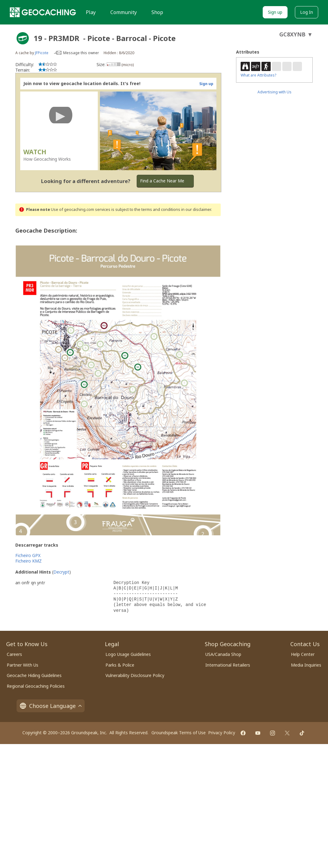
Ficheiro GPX (28, 555)
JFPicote (42, 53)
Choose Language (51, 706)
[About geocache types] (23, 38)
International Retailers (228, 665)
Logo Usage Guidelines (128, 654)
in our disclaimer (196, 210)
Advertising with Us (275, 92)
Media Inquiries (306, 665)
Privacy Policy (222, 733)
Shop (157, 12)
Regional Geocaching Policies (36, 686)
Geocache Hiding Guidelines (34, 675)
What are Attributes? (258, 75)
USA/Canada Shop (223, 654)
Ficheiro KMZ (29, 561)
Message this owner (81, 53)
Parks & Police (120, 665)
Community (124, 12)
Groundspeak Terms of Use (179, 733)
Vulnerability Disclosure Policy (135, 675)
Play (91, 12)
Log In (307, 12)
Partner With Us (23, 665)
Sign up (275, 12)
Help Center (303, 654)
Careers (14, 654)
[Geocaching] (43, 12)
